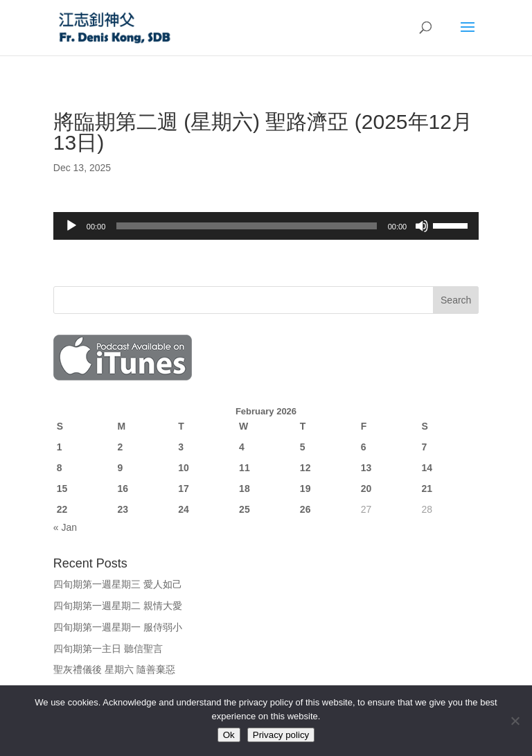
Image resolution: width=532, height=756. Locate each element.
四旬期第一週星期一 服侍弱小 (118, 627)
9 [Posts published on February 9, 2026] (121, 468)
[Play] (71, 226)
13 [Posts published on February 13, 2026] (366, 468)
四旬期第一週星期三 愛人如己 (118, 584)
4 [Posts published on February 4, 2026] (242, 447)
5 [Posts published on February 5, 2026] (303, 447)
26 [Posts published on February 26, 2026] (305, 509)
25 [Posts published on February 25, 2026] (245, 509)
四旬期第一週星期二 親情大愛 (118, 606)
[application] (266, 226)
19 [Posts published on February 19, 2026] (305, 489)
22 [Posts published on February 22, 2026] (62, 509)
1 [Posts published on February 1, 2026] (60, 447)
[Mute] (422, 226)
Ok (229, 735)
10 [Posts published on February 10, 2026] (184, 468)
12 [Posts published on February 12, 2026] (305, 468)
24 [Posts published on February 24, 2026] (184, 509)
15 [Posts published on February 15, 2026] (62, 489)
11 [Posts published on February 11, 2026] (245, 468)
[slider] (246, 226)
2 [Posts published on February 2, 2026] (121, 447)
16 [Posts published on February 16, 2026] (123, 489)
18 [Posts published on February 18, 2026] (245, 489)
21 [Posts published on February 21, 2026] (427, 489)
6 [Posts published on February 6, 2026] (364, 447)
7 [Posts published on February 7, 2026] (424, 447)
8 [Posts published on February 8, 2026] (60, 468)
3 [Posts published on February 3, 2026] (181, 447)
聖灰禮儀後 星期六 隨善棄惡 (114, 669)
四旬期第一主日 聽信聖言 (108, 649)
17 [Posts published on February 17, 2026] (184, 489)
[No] (515, 721)
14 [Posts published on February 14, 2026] (427, 468)
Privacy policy (281, 735)
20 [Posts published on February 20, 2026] (366, 489)
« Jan (65, 527)
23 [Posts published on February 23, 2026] (123, 509)
